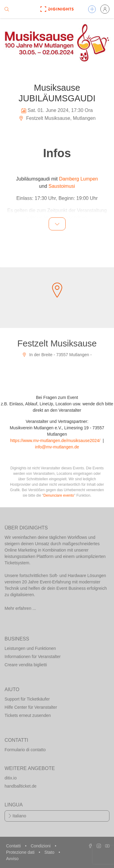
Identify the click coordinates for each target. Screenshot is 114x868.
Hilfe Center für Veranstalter (31, 707)
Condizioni (41, 846)
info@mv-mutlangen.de (57, 447)
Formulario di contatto (25, 750)
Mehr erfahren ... (20, 608)
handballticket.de (21, 786)
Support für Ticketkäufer (27, 699)
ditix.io (11, 778)
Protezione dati (21, 852)
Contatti (14, 846)
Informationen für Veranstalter (33, 657)
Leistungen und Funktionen (30, 648)
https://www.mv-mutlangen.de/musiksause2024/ (55, 441)
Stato (50, 852)
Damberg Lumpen (78, 179)
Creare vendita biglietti (26, 665)
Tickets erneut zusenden (28, 715)
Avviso (12, 859)
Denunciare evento (59, 495)
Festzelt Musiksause (57, 343)
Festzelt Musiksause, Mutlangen (57, 118)
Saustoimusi (62, 186)
